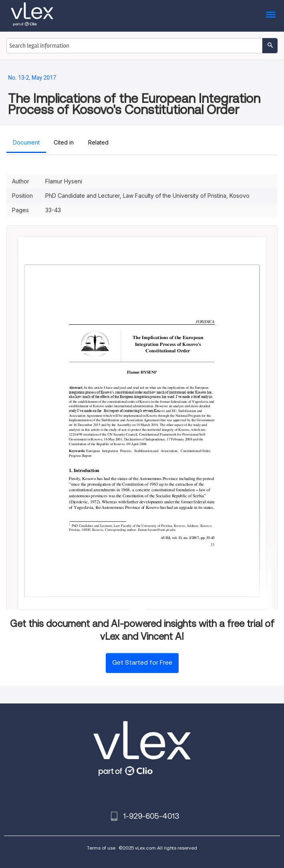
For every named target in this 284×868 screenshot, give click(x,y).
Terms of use (101, 848)
